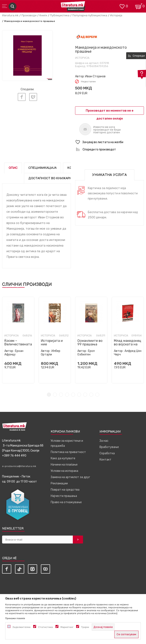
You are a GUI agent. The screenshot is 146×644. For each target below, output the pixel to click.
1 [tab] (49, 395)
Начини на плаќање (64, 465)
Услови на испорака (64, 471)
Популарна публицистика (90, 15)
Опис (13, 168)
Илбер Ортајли (51, 353)
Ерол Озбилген (86, 353)
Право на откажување (66, 502)
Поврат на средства (65, 490)
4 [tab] (67, 395)
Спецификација (42, 168)
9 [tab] (97, 395)
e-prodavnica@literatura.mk (19, 466)
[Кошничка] (139, 6)
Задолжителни (21, 627)
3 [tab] (61, 395)
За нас (104, 441)
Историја (116, 15)
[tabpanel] (27, 55)
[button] (109, 142)
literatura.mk (10, 15)
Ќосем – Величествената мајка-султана (18, 344)
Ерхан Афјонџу (14, 353)
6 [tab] (79, 395)
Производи (29, 15)
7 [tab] (85, 395)
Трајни (85, 627)
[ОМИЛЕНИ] (122, 6)
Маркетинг (67, 627)
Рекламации (59, 483)
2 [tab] (55, 395)
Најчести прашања (64, 496)
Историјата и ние (52, 342)
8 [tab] (91, 395)
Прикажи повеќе (15, 618)
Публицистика (60, 15)
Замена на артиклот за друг (70, 477)
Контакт (105, 460)
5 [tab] (73, 395)
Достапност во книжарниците (56, 178)
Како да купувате (63, 458)
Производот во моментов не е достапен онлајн (110, 112)
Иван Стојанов (95, 76)
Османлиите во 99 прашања (90, 342)
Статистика (45, 627)
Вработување (109, 447)
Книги (43, 15)
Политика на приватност (68, 452)
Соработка (107, 453)
